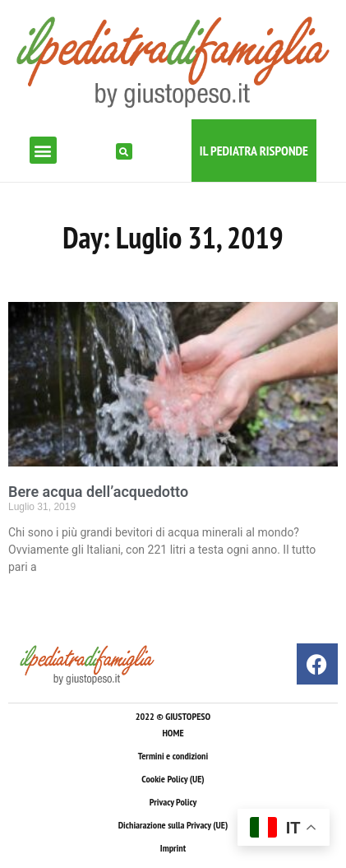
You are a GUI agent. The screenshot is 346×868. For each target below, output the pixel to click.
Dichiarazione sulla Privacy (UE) (173, 825)
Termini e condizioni (173, 756)
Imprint (173, 848)
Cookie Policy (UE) (173, 779)
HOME (173, 733)
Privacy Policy (173, 802)
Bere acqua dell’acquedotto (98, 492)
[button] (43, 150)
